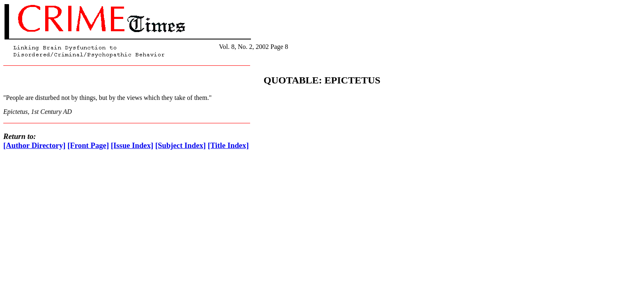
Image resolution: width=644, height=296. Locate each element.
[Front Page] (88, 145)
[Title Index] (228, 145)
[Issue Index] (132, 145)
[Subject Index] (181, 145)
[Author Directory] (34, 145)
